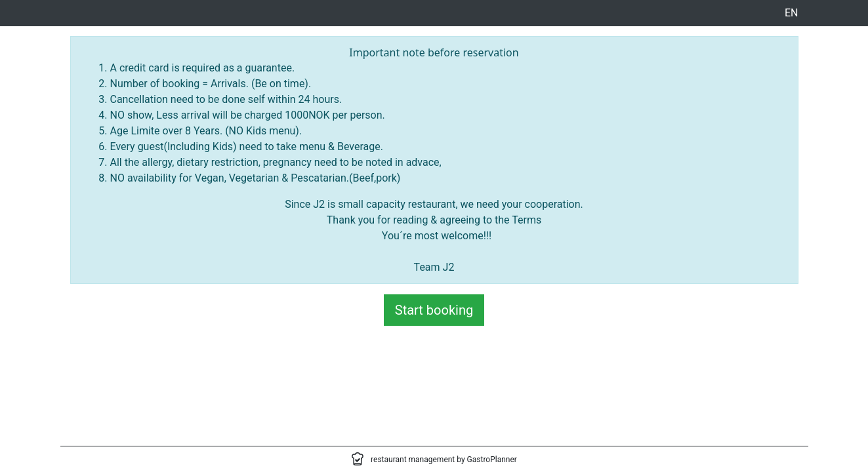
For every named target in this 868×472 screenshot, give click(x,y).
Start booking (434, 310)
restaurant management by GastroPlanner (444, 460)
